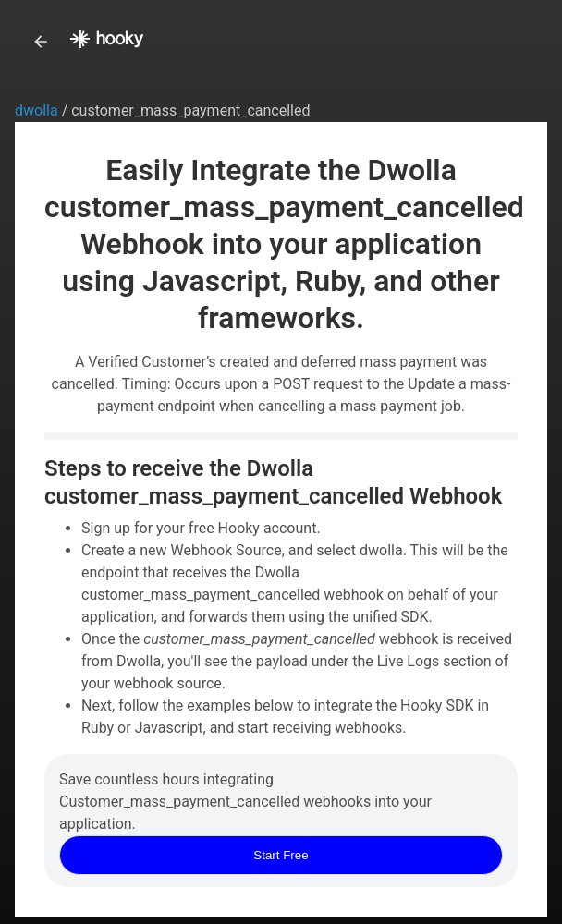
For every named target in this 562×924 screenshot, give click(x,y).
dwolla (38, 110)
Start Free (281, 855)
